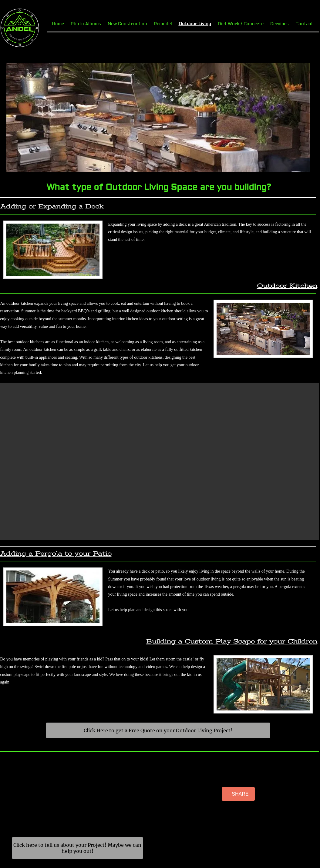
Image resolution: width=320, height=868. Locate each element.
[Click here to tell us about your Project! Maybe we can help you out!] (77, 848)
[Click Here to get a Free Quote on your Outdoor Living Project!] (158, 730)
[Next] (301, 117)
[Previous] (15, 117)
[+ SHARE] (238, 794)
